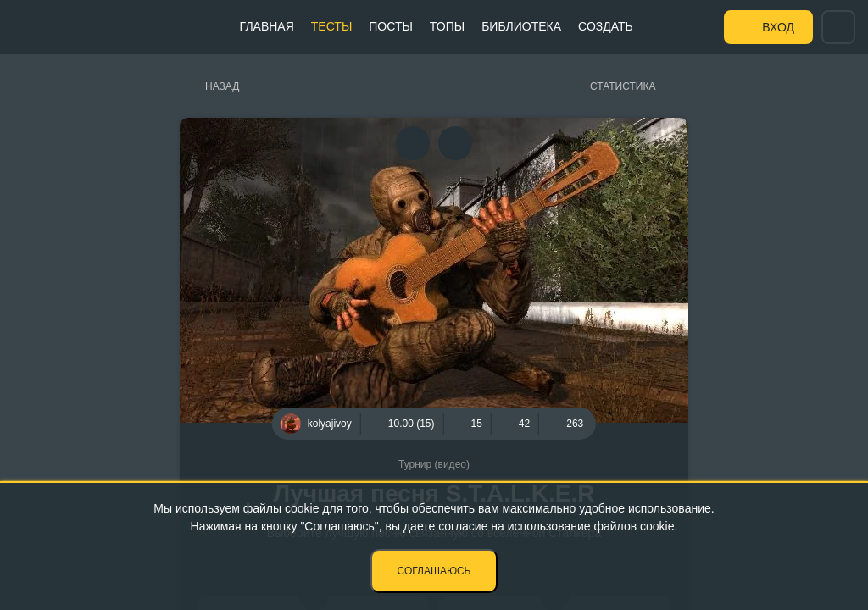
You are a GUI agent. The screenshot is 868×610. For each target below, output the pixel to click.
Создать (606, 26)
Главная (267, 26)
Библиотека (521, 26)
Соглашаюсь (434, 571)
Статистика (623, 86)
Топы (447, 26)
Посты (391, 26)
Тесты (331, 26)
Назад (222, 86)
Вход (778, 27)
